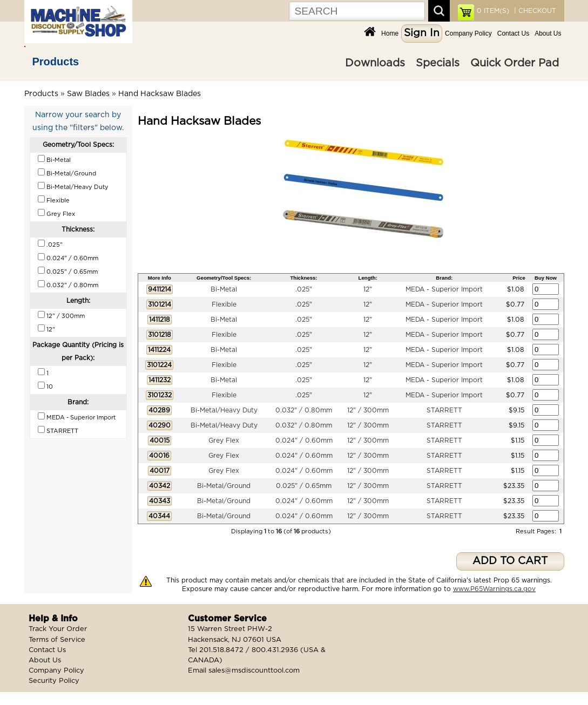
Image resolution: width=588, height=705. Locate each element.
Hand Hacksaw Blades (160, 94)
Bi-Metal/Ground (224, 486)
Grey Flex (224, 440)
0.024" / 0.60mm (304, 440)
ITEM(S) (493, 11)
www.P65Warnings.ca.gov (494, 589)
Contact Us (513, 33)
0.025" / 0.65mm (304, 486)
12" (368, 289)
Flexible (224, 304)
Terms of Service (57, 640)
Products (56, 62)
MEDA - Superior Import (444, 289)
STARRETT (444, 410)
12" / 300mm (368, 410)
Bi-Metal (224, 289)
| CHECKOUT (534, 11)
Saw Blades (88, 94)
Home (390, 33)
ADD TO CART (510, 561)
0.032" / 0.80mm (304, 410)
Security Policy (54, 681)
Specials (438, 63)
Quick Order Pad (515, 63)
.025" (304, 289)
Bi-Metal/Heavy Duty (224, 410)
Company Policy (468, 33)
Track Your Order (58, 629)
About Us (548, 33)
